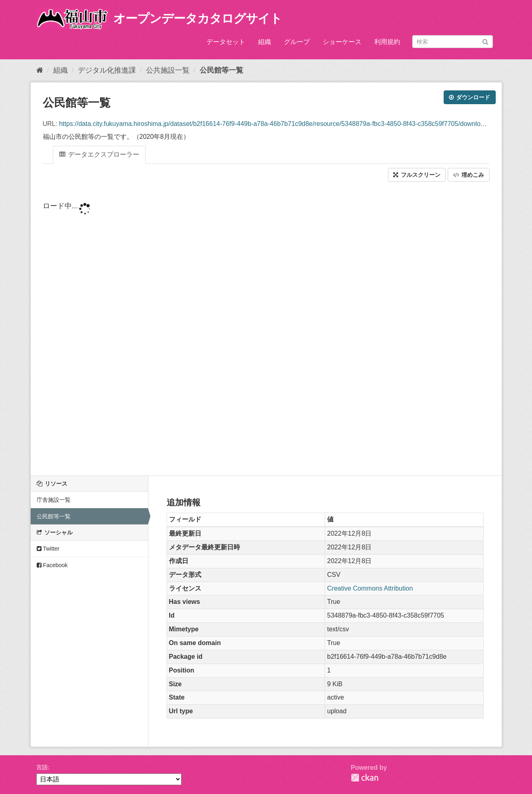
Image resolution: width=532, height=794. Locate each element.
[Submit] (485, 41)
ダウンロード (470, 97)
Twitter (48, 549)
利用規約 (387, 42)
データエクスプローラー (99, 154)
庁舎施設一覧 (54, 500)
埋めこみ (469, 175)
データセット (226, 42)
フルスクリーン (417, 175)
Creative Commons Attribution (370, 588)
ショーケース (342, 42)
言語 (42, 767)
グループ (297, 42)
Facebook (52, 565)
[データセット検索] (453, 42)
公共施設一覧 (168, 70)
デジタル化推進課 (107, 70)
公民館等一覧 (221, 70)
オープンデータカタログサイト (198, 18)
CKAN (365, 778)
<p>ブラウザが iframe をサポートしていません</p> (266, 329)
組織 (265, 42)
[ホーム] (40, 70)
